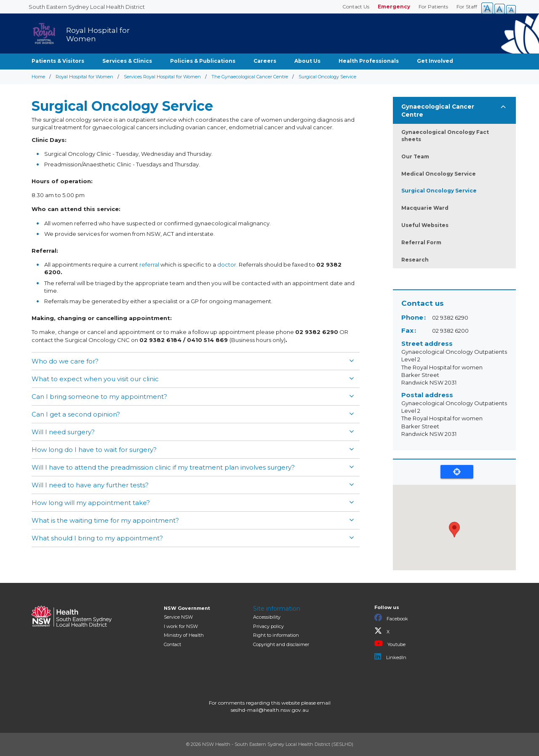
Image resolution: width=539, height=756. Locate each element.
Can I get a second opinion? (76, 414)
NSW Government (187, 608)
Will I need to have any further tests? (90, 485)
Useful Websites (425, 225)
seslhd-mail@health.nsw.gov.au (270, 710)
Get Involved (435, 61)
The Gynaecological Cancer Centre (250, 77)
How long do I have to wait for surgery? (94, 450)
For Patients (433, 7)
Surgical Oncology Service (439, 191)
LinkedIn (390, 657)
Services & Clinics (127, 61)
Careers (265, 61)
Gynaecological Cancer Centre (438, 111)
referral (149, 264)
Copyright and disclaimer (281, 644)
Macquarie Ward (425, 208)
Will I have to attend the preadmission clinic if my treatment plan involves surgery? (163, 467)
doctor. (227, 264)
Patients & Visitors (58, 61)
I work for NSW (181, 626)
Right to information (276, 635)
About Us (307, 61)
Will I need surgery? (63, 432)
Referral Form (421, 242)
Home (38, 77)
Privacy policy (268, 626)
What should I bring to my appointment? (97, 538)
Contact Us (356, 7)
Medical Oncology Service (439, 174)
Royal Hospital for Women (84, 77)
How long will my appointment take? (91, 503)
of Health (184, 635)
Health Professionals (369, 61)
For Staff (467, 7)
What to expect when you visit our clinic (95, 379)
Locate (457, 472)
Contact (172, 644)
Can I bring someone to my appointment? (99, 397)
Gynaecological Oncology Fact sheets (445, 136)
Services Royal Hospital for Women (162, 77)
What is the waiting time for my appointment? (105, 520)
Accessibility (267, 617)
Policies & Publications (203, 61)
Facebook (391, 618)
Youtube (390, 644)
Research (415, 260)
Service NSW (178, 617)
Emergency (394, 7)
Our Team (415, 156)
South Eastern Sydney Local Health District (87, 7)
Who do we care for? (65, 361)
